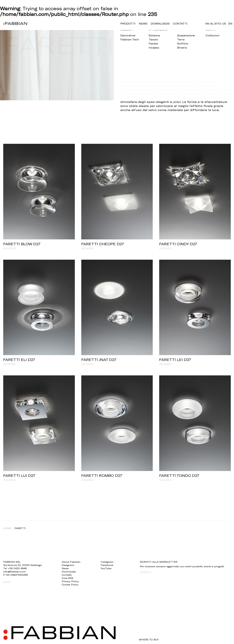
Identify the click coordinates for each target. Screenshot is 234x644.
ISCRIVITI (146, 572)
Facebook (107, 565)
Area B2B (67, 578)
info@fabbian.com (14, 572)
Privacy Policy (70, 581)
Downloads (160, 23)
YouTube (106, 568)
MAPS (7, 582)
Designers (68, 565)
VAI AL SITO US (216, 23)
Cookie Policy (70, 585)
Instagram (107, 562)
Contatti (180, 23)
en (230, 23)
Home (7, 528)
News (143, 23)
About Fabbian (71, 562)
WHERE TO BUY (149, 640)
